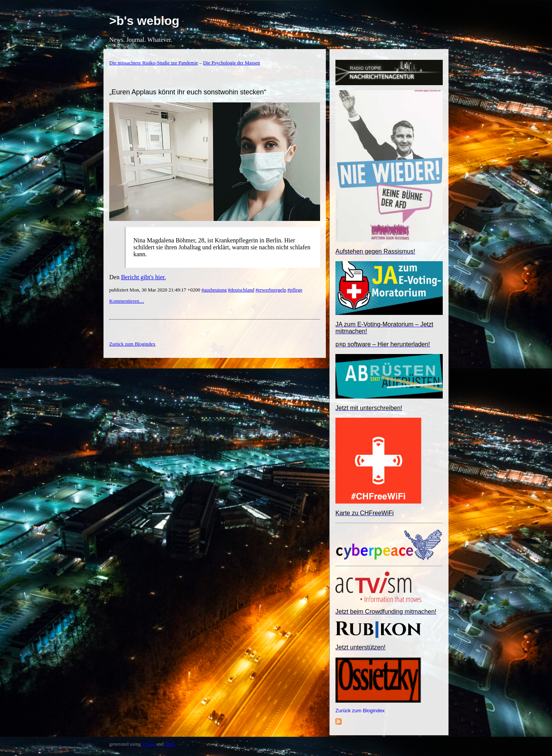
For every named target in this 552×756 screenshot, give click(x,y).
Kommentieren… (127, 301)
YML (170, 744)
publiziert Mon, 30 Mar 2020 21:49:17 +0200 (155, 290)
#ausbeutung (214, 290)
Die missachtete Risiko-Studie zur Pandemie (154, 63)
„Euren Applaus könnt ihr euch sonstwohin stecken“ (188, 92)
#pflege (295, 290)
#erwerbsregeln (271, 290)
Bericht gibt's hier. (144, 277)
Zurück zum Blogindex (360, 711)
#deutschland (241, 290)
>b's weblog (144, 21)
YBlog (149, 744)
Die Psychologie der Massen (232, 63)
